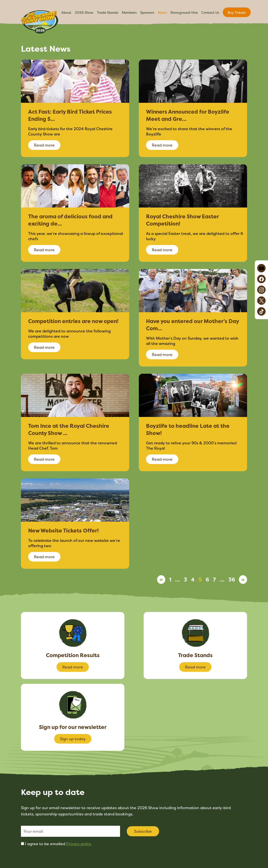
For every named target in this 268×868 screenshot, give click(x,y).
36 (232, 580)
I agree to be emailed (58, 844)
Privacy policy (79, 844)
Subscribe (143, 831)
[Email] (70, 831)
